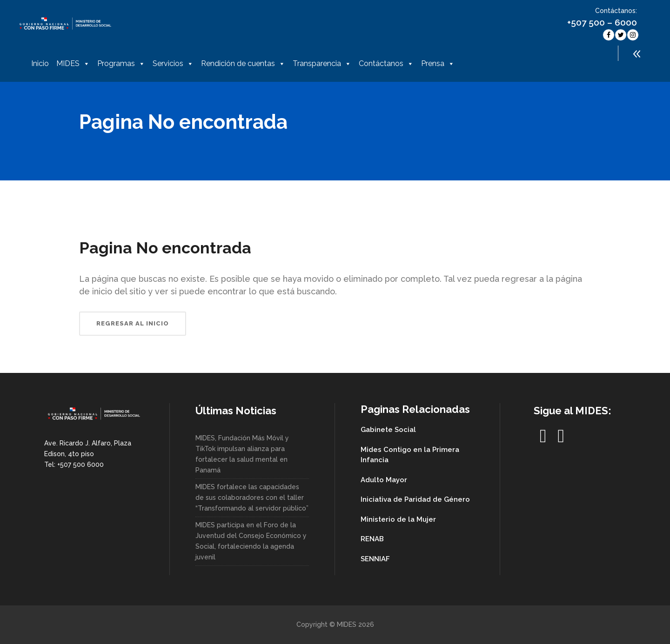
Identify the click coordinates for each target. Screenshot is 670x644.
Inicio (40, 63)
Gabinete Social (388, 430)
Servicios (173, 64)
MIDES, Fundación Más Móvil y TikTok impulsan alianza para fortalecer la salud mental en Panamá (242, 454)
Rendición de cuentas (243, 64)
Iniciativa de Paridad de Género (415, 499)
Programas (121, 64)
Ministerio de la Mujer (398, 519)
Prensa (438, 64)
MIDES (73, 64)
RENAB (372, 539)
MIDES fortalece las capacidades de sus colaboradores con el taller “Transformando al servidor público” (252, 498)
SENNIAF (375, 559)
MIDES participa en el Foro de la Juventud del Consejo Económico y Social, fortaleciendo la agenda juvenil (251, 541)
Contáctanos (386, 64)
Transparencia (322, 64)
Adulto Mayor (384, 480)
